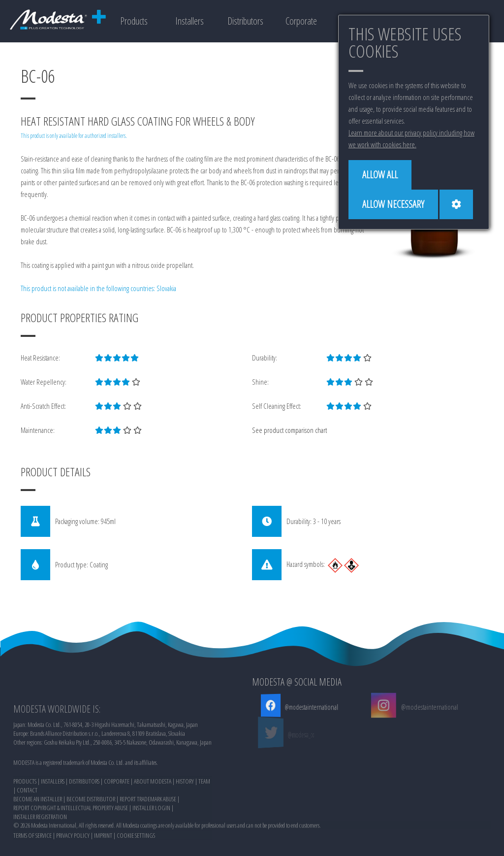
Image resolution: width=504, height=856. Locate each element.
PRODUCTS (25, 816)
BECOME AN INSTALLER (38, 834)
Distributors (245, 21)
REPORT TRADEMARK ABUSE (148, 834)
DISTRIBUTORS (84, 816)
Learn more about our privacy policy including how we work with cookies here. (411, 138)
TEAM (204, 816)
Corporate (301, 21)
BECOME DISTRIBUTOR (91, 834)
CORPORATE (117, 816)
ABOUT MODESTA (153, 816)
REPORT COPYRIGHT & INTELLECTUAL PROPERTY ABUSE (71, 843)
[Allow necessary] (393, 204)
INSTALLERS (53, 816)
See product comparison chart (289, 430)
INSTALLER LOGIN (151, 843)
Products (134, 21)
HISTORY (185, 816)
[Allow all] (380, 175)
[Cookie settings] (456, 204)
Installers (189, 21)
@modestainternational (310, 707)
